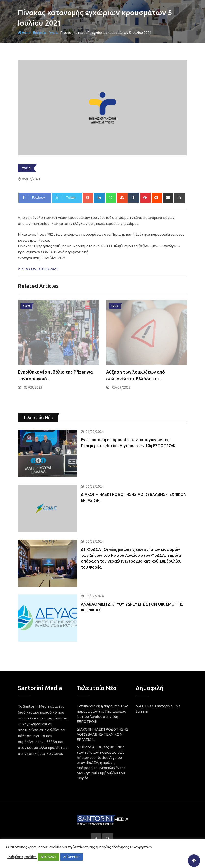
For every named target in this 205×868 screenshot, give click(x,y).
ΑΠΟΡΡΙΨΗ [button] (71, 857)
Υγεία (53, 33)
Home (24, 33)
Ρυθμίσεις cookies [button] (22, 857)
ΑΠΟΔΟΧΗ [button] (48, 857)
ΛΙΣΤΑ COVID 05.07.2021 (38, 269)
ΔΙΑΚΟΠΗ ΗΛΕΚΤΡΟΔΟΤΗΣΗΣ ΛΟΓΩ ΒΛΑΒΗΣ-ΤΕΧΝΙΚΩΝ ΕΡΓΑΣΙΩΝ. (102, 734)
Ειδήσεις (40, 33)
